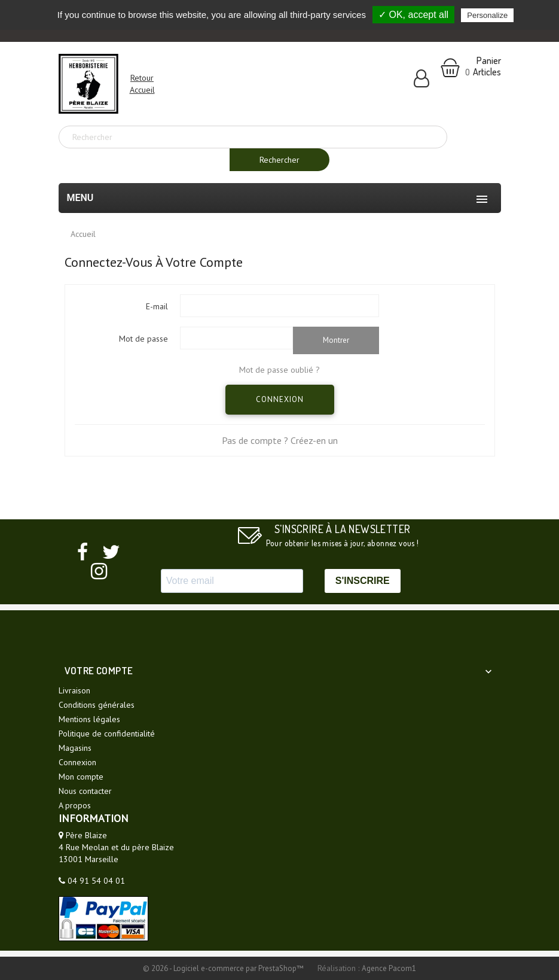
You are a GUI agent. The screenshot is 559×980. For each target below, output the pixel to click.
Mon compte (81, 777)
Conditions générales (97, 705)
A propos (75, 805)
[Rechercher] (253, 137)
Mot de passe (143, 339)
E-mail (157, 306)
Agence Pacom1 (389, 968)
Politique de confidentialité (107, 734)
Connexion (280, 399)
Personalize (487, 15)
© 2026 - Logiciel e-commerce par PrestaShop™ (224, 968)
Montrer (336, 340)
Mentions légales (89, 719)
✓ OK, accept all (413, 15)
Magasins (75, 748)
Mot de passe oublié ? (279, 370)
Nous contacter (85, 791)
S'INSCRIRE (363, 581)
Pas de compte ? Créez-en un (280, 440)
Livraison (74, 690)
